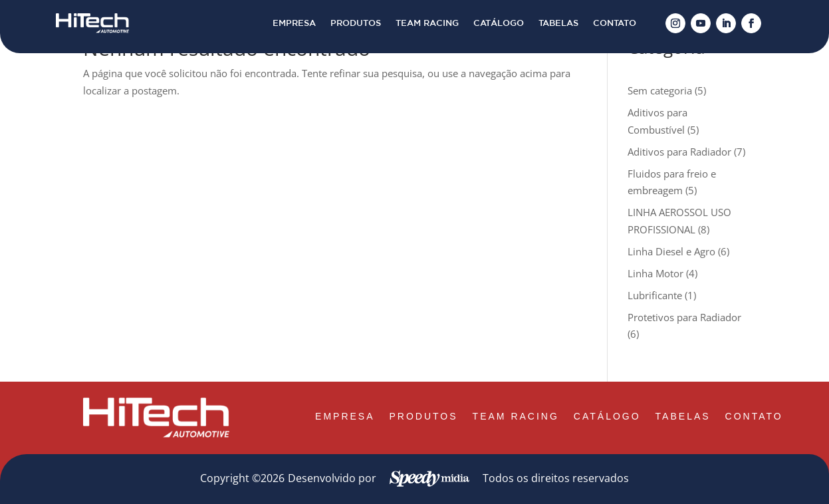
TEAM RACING (427, 23)
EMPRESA (294, 23)
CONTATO (615, 23)
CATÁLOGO (499, 23)
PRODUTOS (356, 23)
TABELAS (558, 23)
